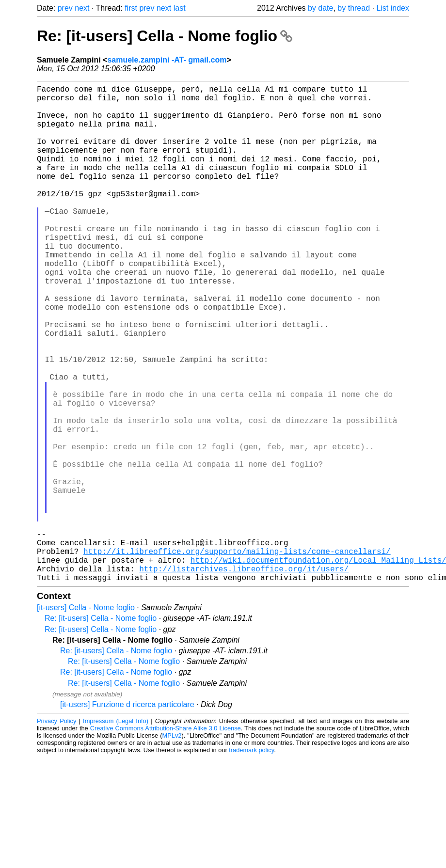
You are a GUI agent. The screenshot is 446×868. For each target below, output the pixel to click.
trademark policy (251, 860)
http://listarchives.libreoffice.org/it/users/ (244, 677)
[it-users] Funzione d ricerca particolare (127, 815)
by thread (354, 8)
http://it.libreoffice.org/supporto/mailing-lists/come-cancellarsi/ (237, 656)
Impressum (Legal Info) (116, 831)
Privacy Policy (56, 831)
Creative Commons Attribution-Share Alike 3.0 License (166, 839)
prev (65, 8)
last (180, 8)
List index (393, 8)
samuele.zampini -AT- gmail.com (167, 60)
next (82, 8)
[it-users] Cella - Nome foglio (86, 718)
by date (320, 8)
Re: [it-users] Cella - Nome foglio (165, 36)
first (131, 8)
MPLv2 (172, 846)
